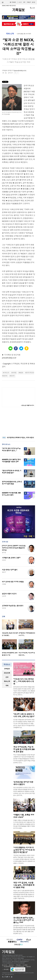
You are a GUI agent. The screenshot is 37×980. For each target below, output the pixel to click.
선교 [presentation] (7, 677)
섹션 (3, 2)
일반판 (20, 2)
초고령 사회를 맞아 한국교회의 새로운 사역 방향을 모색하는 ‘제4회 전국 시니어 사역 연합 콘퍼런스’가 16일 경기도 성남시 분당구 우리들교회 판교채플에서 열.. (24, 724)
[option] (10, 628)
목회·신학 (10, 34)
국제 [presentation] (7, 686)
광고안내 (11, 965)
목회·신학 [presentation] (7, 681)
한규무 (12, 376)
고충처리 (28, 967)
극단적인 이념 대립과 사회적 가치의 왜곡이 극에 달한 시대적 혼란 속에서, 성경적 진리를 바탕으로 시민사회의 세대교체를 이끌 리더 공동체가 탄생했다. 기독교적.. (24, 859)
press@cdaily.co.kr (20, 70)
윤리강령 (6, 969)
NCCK (21, 373)
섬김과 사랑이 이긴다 (9, 594)
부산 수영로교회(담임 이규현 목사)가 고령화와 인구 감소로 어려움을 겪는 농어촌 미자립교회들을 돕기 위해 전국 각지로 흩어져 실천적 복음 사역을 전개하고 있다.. (24, 759)
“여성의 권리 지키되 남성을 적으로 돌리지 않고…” (11, 449)
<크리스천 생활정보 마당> (28, 405)
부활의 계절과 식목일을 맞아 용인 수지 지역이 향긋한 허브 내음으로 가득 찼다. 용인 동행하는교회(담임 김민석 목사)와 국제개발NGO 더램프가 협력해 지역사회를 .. (24, 824)
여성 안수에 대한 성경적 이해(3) (13, 582)
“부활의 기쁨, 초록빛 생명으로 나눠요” (24, 816)
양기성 (4, 552)
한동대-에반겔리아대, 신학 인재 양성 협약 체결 (12, 483)
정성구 (4, 572)
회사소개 (4, 965)
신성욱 (4, 596)
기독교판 (14, 2)
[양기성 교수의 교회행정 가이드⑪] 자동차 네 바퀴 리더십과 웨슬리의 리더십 (14, 548)
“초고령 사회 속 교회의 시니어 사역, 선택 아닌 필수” (24, 715)
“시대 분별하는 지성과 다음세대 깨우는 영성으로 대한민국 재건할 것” (24, 850)
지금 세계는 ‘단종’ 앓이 (10, 570)
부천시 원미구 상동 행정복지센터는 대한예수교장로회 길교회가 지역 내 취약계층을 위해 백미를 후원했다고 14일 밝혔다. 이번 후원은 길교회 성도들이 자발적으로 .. (24, 894)
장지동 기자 (11, 70)
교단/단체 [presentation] (7, 673)
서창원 (4, 584)
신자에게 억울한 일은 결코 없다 (13, 606)
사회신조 (6, 373)
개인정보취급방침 (9, 967)
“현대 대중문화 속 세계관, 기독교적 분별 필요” (12, 472)
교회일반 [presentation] (7, 669)
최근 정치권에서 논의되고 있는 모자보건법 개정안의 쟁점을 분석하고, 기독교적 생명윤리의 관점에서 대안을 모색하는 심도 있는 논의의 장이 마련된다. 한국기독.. (24, 791)
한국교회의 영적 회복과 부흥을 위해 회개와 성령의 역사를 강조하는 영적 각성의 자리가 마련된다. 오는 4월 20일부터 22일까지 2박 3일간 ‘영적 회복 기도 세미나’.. (24, 691)
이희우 (4, 560)
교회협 (14, 373)
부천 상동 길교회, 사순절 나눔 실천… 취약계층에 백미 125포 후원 (24, 885)
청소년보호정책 (20, 967)
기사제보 (25, 965)
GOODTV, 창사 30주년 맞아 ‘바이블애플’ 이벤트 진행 (11, 461)
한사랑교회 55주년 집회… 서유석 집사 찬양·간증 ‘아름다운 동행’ (24, 920)
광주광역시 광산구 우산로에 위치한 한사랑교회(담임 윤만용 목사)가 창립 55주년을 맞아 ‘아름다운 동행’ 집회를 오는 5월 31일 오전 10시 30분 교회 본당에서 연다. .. (24, 930)
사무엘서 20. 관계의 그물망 (11, 558)
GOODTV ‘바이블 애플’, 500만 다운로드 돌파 (11, 494)
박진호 (4, 608)
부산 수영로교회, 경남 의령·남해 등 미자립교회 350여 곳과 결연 (24, 749)
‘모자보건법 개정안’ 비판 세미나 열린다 (23, 783)
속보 (4, 438)
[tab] (7, 669)
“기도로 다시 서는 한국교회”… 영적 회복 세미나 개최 (24, 681)
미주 (24, 2)
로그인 (33, 2)
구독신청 (29, 2)
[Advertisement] (19, 422)
